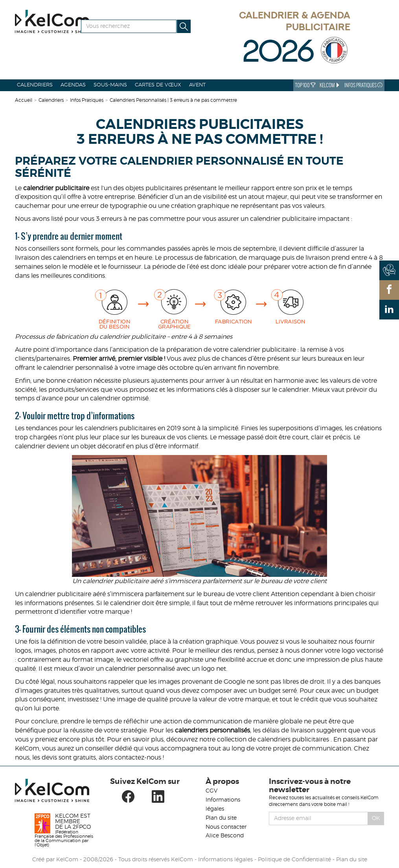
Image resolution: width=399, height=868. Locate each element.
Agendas (73, 85)
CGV (211, 791)
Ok (376, 818)
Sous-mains (110, 85)
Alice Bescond (225, 836)
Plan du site (221, 818)
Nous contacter (226, 827)
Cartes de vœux (158, 85)
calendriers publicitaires (293, 740)
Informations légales (225, 860)
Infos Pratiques (363, 85)
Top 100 (305, 85)
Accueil (24, 100)
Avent (197, 85)
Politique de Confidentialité (294, 860)
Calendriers (35, 85)
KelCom (330, 85)
